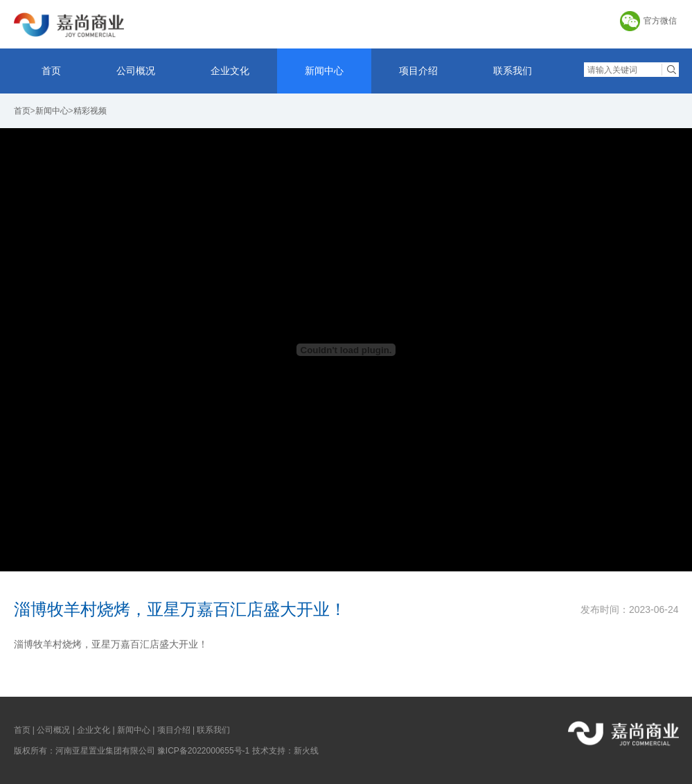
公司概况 (136, 71)
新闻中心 (324, 71)
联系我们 (513, 71)
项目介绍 (418, 71)
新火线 (306, 751)
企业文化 (230, 71)
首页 (51, 71)
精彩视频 (90, 111)
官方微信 (660, 21)
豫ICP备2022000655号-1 (203, 751)
